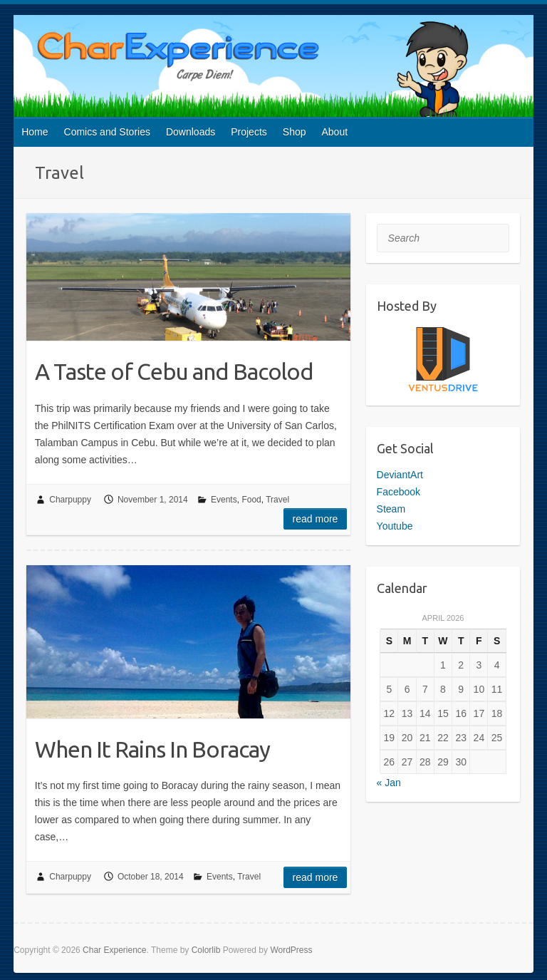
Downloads (191, 132)
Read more (316, 519)
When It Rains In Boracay (152, 749)
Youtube (395, 526)
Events (224, 500)
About (335, 132)
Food (251, 500)
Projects (249, 132)
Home (35, 132)
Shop (295, 132)
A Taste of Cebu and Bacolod (174, 371)
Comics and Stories (107, 132)
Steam (391, 509)
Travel (277, 500)
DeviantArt (400, 475)
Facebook (398, 492)
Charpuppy (70, 500)
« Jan (389, 783)
